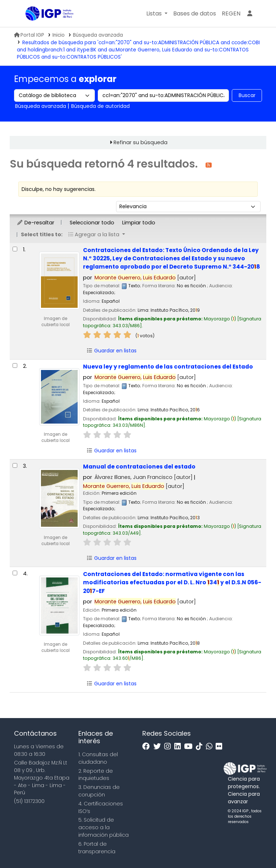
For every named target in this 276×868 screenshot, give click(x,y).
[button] (157, 14)
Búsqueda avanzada (98, 35)
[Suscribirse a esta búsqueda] (209, 165)
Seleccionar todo (92, 223)
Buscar (247, 95)
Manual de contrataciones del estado (139, 467)
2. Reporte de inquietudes (96, 775)
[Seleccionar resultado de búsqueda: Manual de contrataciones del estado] (15, 465)
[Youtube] (190, 747)
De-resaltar (35, 223)
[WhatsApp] (211, 747)
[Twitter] (159, 747)
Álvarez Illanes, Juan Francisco (144, 477)
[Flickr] (221, 747)
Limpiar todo (139, 223)
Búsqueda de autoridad (100, 106)
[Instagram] (169, 747)
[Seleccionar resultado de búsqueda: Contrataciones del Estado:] (15, 249)
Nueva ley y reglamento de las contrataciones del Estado (168, 367)
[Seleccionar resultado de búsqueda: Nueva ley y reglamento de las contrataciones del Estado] (15, 366)
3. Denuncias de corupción (99, 791)
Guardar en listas (111, 351)
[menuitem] (231, 14)
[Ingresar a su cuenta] (250, 14)
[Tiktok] (201, 747)
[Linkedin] (179, 747)
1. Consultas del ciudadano (98, 758)
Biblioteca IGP (43, 28)
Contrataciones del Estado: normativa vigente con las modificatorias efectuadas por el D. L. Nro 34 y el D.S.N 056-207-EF (172, 583)
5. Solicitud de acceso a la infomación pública (103, 827)
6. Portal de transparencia (97, 848)
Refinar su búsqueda (141, 142)
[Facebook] (148, 747)
